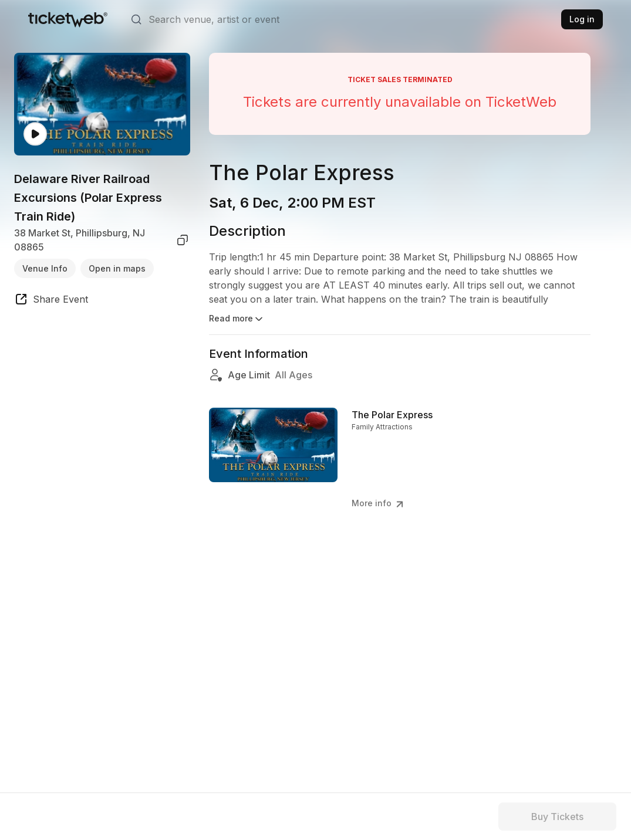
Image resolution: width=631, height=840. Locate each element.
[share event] (51, 301)
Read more (237, 319)
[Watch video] (35, 134)
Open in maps (117, 268)
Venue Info (45, 268)
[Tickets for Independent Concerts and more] (68, 19)
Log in (582, 19)
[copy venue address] (183, 240)
